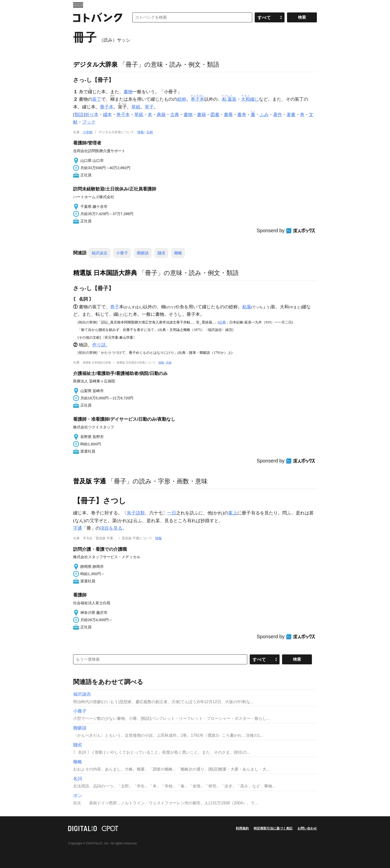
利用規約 (242, 828)
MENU (78, 5)
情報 (141, 132)
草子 (149, 107)
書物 (128, 92)
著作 (278, 115)
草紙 (136, 107)
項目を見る (111, 528)
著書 (291, 115)
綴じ (250, 99)
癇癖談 (143, 253)
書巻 (242, 115)
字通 (78, 528)
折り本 (92, 115)
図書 (215, 115)
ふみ (264, 115)
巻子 (115, 307)
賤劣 (161, 253)
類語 (79, 115)
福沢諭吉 (99, 253)
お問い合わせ (307, 828)
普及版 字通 (90, 481)
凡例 (149, 132)
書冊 (228, 115)
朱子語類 (136, 513)
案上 (233, 513)
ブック (89, 122)
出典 (222, 322)
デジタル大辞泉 (95, 64)
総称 (182, 99)
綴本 (107, 115)
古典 (175, 115)
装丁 (97, 99)
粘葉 (247, 307)
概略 (178, 253)
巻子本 (123, 115)
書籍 (201, 115)
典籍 (161, 115)
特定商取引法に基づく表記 (273, 828)
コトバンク (98, 17)
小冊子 (122, 253)
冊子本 (107, 107)
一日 (172, 513)
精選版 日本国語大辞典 (105, 273)
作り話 (99, 345)
